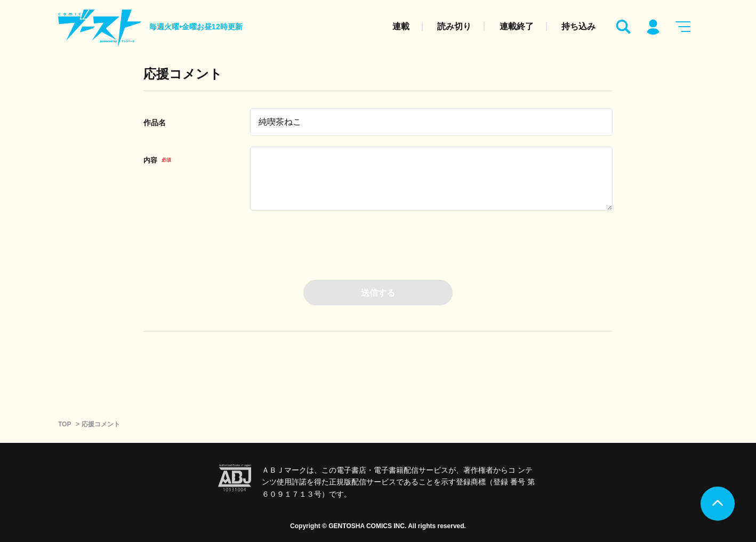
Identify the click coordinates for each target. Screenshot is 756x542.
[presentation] (378, 242)
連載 (401, 26)
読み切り (454, 26)
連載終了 (517, 26)
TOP (65, 424)
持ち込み (578, 26)
